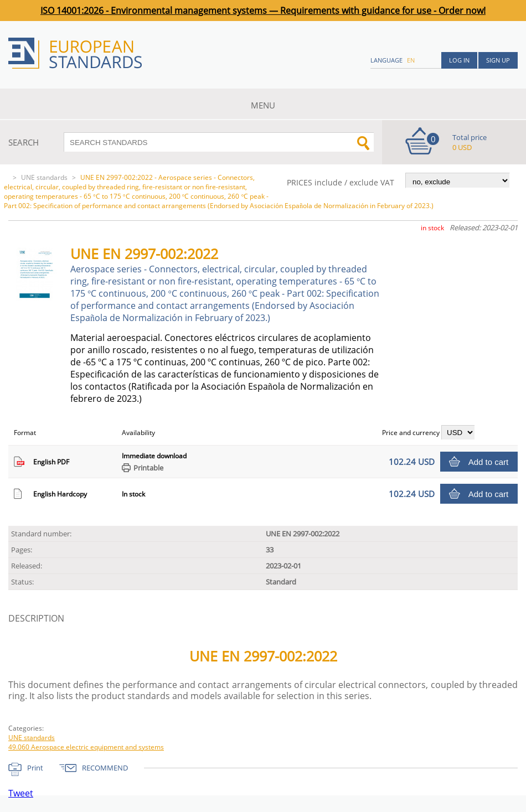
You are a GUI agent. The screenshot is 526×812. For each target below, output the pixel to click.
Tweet (21, 793)
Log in (459, 60)
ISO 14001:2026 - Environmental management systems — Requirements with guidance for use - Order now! (263, 11)
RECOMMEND (105, 768)
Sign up (498, 60)
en (411, 60)
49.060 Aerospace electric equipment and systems (86, 747)
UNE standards (44, 177)
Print (35, 768)
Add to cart (489, 462)
